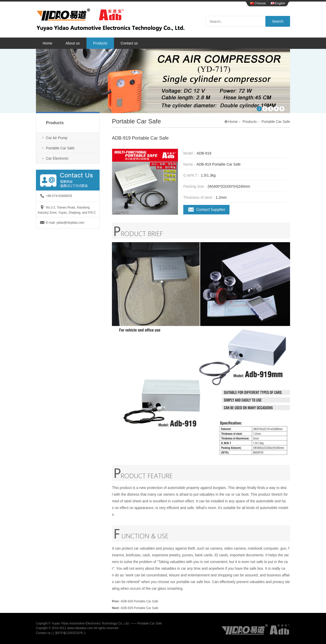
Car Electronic (57, 158)
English (278, 3)
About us (73, 43)
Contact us (129, 43)
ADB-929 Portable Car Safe (139, 608)
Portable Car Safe (60, 148)
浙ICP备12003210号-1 (70, 633)
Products (100, 43)
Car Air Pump (57, 138)
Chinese (258, 3)
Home (47, 43)
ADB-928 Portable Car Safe (139, 601)
